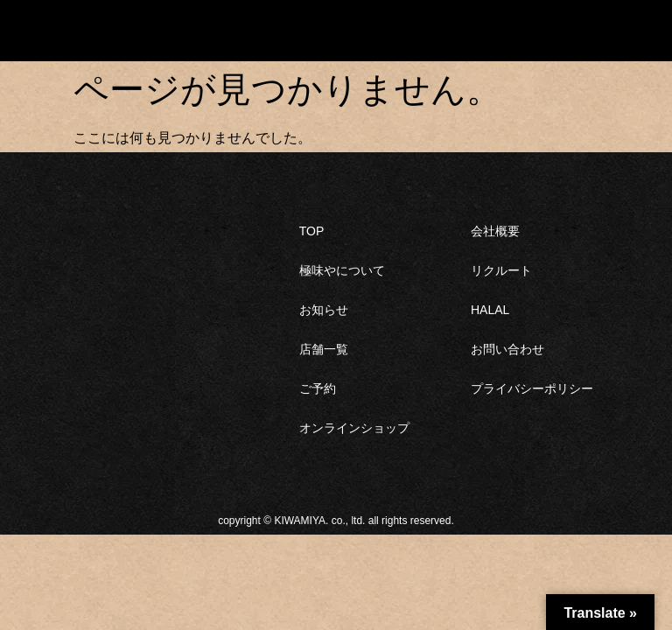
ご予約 (318, 388)
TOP (312, 231)
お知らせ (324, 310)
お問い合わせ (507, 349)
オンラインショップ (354, 428)
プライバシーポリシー (532, 388)
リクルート (501, 270)
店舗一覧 (324, 349)
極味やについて (342, 270)
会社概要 (495, 231)
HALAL (490, 310)
